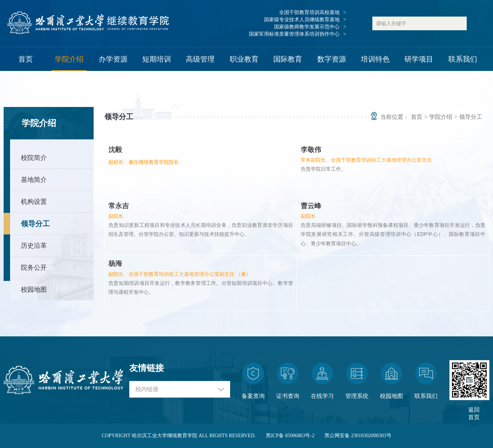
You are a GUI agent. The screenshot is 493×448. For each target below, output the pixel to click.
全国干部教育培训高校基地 (309, 12)
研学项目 (419, 59)
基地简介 (34, 180)
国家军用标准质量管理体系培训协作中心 (294, 34)
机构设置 (34, 202)
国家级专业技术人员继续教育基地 (302, 20)
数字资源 (332, 59)
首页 (26, 59)
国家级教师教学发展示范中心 (307, 27)
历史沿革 (34, 246)
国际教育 (288, 59)
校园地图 (34, 290)
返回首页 (474, 413)
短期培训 (157, 59)
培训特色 (375, 59)
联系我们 (463, 59)
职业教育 (244, 59)
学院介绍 (69, 59)
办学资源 (113, 59)
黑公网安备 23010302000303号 (358, 436)
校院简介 (34, 158)
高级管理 (200, 59)
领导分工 (35, 224)
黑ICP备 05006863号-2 (290, 436)
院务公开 (34, 268)
